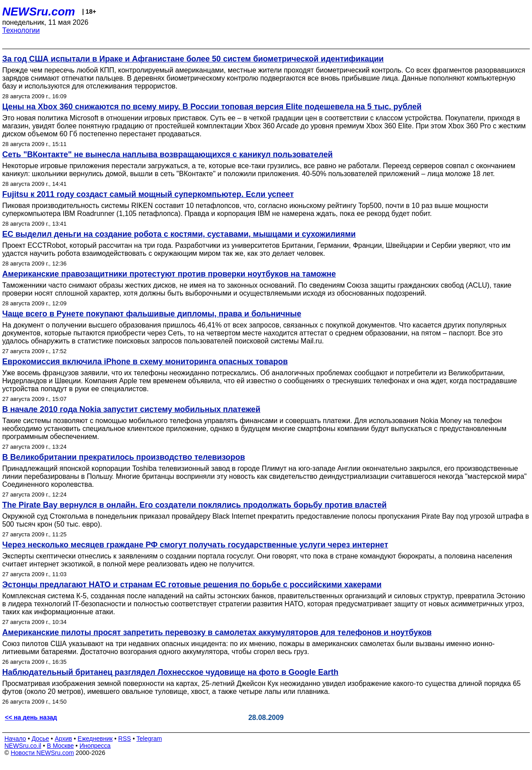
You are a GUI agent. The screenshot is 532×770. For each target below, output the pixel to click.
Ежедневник (95, 739)
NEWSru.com (39, 12)
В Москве (60, 746)
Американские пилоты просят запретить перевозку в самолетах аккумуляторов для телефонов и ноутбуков (217, 632)
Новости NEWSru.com (42, 753)
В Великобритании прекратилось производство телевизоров (124, 457)
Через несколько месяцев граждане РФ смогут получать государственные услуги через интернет (195, 545)
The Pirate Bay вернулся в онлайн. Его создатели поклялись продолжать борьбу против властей (194, 505)
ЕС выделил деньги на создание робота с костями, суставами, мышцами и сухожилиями (179, 234)
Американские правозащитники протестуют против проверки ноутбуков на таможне (169, 274)
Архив (63, 739)
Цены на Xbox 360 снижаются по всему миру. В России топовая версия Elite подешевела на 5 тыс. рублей (212, 107)
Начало (15, 739)
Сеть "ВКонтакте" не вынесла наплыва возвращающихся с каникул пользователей (167, 154)
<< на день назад (31, 717)
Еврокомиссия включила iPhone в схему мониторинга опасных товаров (145, 362)
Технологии (21, 30)
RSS (124, 739)
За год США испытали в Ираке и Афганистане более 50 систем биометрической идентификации (193, 59)
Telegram (149, 739)
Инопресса (95, 746)
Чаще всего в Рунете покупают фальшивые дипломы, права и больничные (152, 314)
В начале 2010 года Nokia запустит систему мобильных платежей (131, 409)
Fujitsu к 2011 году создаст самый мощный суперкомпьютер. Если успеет (148, 194)
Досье (40, 739)
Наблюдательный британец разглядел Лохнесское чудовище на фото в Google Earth (170, 672)
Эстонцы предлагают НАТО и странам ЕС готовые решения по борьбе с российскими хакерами (192, 585)
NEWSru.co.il (23, 746)
